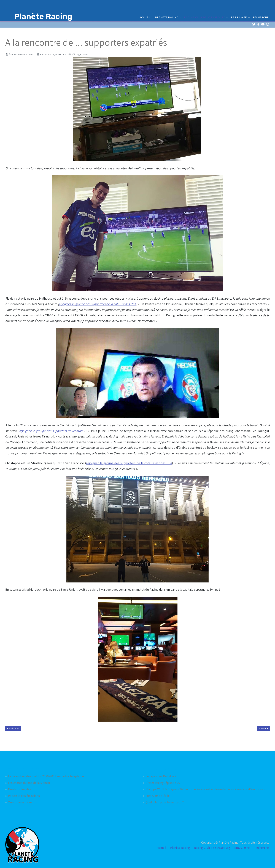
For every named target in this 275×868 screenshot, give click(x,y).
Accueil (145, 17)
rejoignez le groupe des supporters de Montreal (52, 431)
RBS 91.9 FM (240, 17)
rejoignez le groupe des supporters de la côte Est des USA (97, 304)
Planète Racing (168, 17)
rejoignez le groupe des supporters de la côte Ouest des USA (129, 463)
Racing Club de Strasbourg (206, 17)
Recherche (261, 17)
